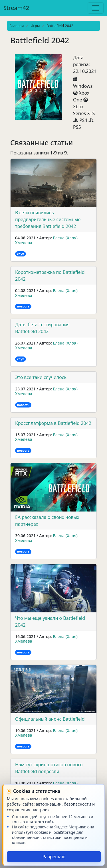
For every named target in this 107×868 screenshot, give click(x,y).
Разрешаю (54, 857)
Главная (17, 26)
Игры (35, 26)
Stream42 (16, 8)
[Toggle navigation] (96, 8)
